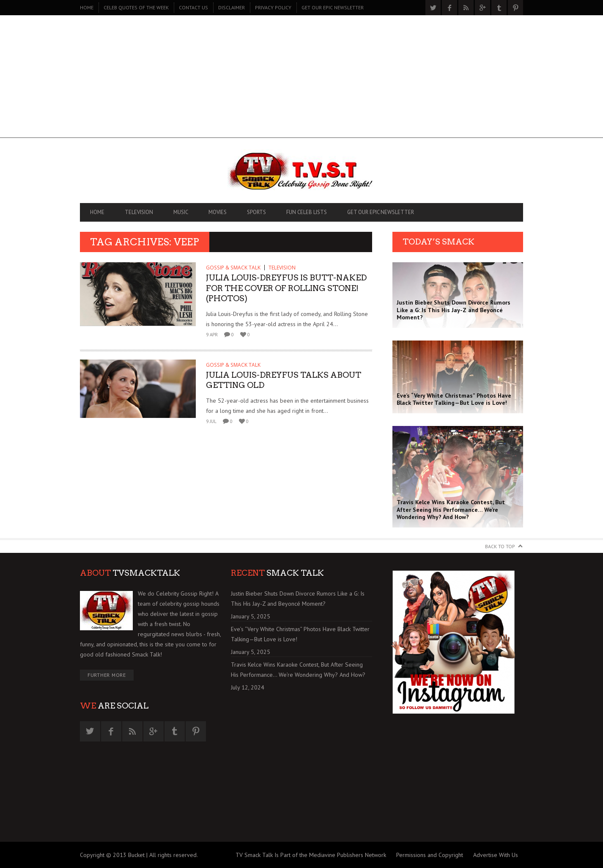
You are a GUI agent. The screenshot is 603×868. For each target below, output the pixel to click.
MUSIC (181, 212)
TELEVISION (139, 212)
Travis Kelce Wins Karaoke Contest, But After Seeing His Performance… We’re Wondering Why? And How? (298, 670)
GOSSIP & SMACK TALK (233, 268)
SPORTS (256, 212)
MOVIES (218, 212)
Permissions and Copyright (430, 855)
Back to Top (500, 546)
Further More (107, 675)
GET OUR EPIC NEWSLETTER (333, 7)
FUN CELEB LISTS (307, 212)
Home (87, 7)
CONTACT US (193, 7)
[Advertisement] (301, 79)
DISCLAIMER (232, 7)
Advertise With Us (496, 855)
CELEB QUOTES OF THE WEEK (136, 7)
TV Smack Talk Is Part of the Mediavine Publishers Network (311, 855)
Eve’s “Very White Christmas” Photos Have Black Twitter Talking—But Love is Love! (300, 634)
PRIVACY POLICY (273, 7)
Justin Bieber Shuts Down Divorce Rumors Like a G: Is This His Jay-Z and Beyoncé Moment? (298, 599)
